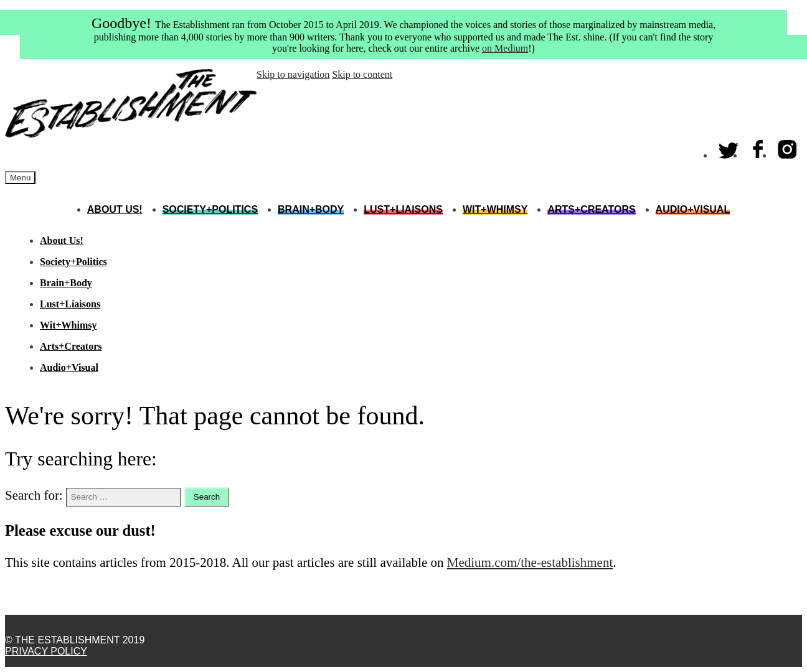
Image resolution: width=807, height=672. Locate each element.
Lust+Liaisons (403, 209)
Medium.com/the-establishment (530, 562)
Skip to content (362, 74)
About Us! (115, 209)
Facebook (758, 147)
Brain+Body (311, 209)
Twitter (729, 147)
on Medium (505, 48)
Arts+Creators (591, 209)
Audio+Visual (693, 209)
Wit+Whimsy (495, 209)
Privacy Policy (46, 651)
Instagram (788, 147)
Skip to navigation (293, 74)
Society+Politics (210, 209)
